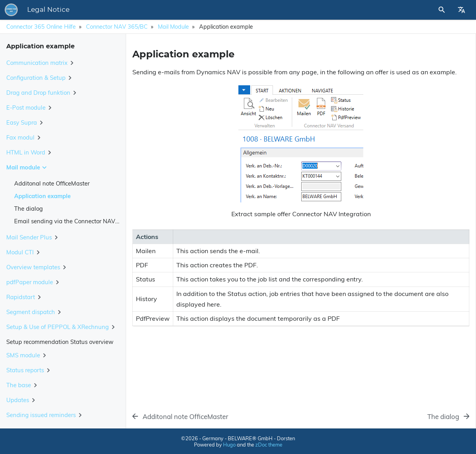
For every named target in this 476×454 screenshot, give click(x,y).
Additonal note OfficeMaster (52, 183)
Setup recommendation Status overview (60, 342)
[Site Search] (421, 10)
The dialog (28, 209)
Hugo (229, 445)
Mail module (173, 27)
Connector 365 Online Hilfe (41, 27)
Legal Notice (157, 10)
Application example (42, 196)
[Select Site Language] (461, 10)
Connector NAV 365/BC (117, 27)
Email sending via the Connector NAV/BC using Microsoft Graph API (105, 221)
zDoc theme (269, 445)
